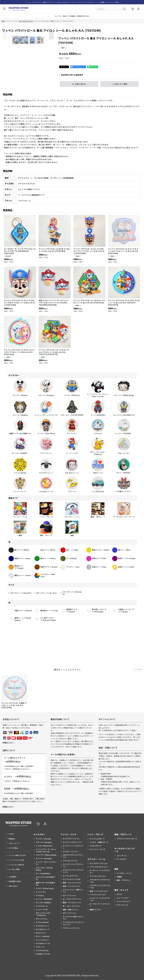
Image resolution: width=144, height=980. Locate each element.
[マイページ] (138, 9)
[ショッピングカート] (133, 9)
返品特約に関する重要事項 (71, 78)
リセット (138, 689)
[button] (4, 9)
